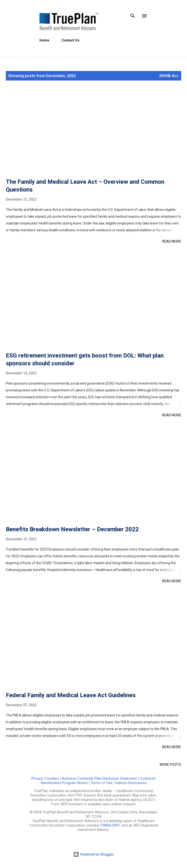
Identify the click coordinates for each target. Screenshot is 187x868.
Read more (172, 241)
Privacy (37, 778)
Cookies (52, 778)
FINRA (106, 825)
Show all (169, 76)
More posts (170, 765)
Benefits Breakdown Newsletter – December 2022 (72, 529)
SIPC (116, 825)
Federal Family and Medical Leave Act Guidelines (71, 695)
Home (44, 40)
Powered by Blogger (93, 854)
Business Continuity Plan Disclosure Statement (99, 778)
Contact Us (70, 40)
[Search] (133, 16)
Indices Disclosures (131, 783)
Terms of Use (102, 783)
